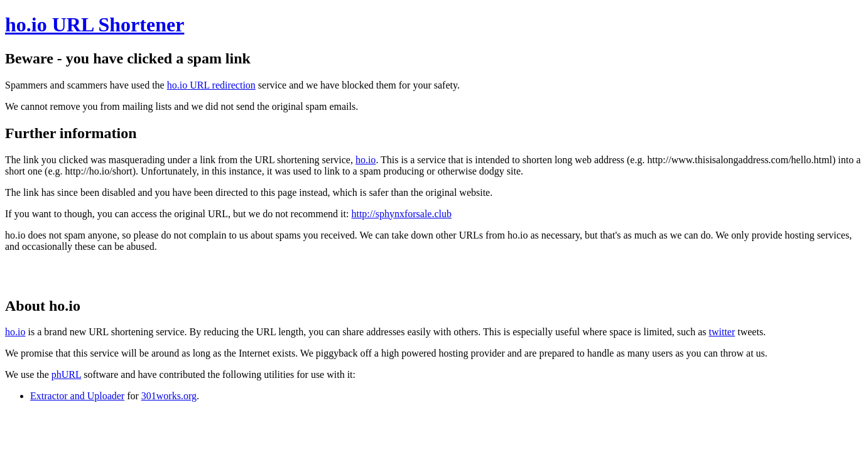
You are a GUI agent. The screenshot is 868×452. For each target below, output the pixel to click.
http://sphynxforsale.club (401, 214)
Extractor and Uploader (77, 396)
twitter (722, 332)
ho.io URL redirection (211, 85)
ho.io (366, 160)
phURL (66, 374)
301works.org (169, 396)
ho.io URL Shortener (95, 24)
